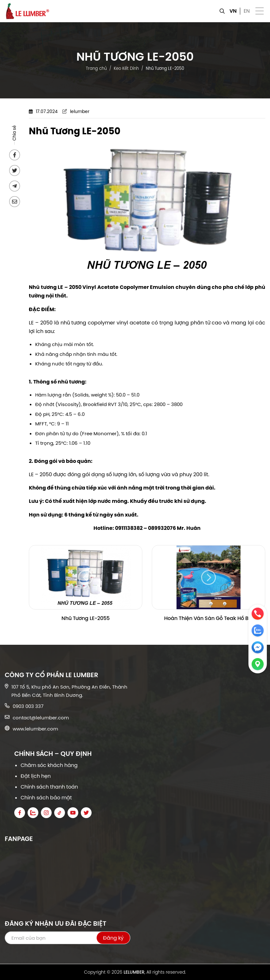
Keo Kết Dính (126, 68)
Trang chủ (96, 68)
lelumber (80, 111)
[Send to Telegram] (15, 186)
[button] (260, 11)
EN (247, 11)
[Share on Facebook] (15, 155)
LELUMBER (134, 972)
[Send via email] (15, 202)
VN (233, 11)
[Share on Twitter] (15, 170)
